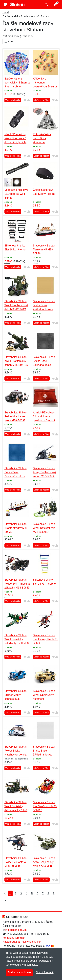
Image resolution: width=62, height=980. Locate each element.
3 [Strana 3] (21, 893)
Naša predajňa (11, 942)
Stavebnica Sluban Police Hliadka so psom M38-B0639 (15, 417)
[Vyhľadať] (46, 4)
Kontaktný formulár (14, 938)
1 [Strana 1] (10, 893)
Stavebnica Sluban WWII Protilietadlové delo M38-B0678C (16, 305)
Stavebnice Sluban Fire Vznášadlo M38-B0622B (45, 806)
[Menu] (5, 4)
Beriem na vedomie (19, 972)
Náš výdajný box (31, 942)
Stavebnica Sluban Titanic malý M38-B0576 (44, 250)
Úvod (6, 12)
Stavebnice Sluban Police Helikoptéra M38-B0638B (15, 862)
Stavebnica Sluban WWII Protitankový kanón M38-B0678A (16, 361)
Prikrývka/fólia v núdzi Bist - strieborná (42, 138)
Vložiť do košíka (13, 100)
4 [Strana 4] (27, 893)
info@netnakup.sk (16, 930)
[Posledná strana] (4, 900)
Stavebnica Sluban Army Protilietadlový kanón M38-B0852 (45, 472)
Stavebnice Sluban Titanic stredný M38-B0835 (16, 528)
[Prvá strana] (4, 893)
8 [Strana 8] (48, 893)
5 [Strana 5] (32, 893)
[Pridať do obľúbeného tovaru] (25, 100)
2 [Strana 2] (16, 893)
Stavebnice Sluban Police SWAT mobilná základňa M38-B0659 (17, 584)
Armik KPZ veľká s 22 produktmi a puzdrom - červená (44, 417)
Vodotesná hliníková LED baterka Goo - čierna (16, 194)
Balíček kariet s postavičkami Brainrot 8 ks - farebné (17, 83)
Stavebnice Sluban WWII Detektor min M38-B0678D (44, 528)
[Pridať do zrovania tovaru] (28, 100)
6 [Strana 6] (37, 893)
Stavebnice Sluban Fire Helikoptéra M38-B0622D (46, 639)
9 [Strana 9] (54, 893)
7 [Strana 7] (43, 893)
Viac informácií (45, 972)
